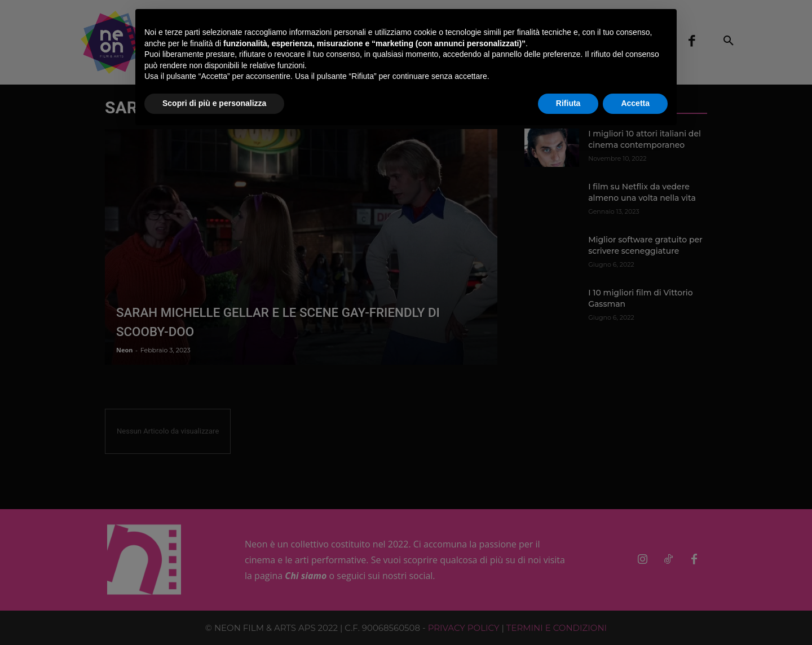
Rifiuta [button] (568, 103)
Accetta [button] (635, 103)
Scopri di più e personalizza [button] (214, 103)
